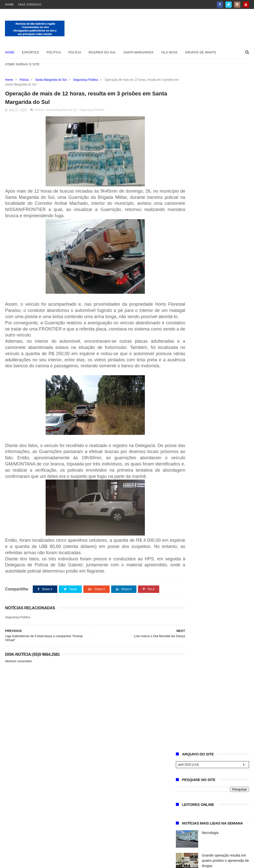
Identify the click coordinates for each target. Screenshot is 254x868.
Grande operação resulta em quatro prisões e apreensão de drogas (225, 196)
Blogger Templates (21, 862)
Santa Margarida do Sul (51, 80)
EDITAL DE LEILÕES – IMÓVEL (201, 236)
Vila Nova (169, 52)
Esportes (30, 52)
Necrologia (210, 168)
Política (54, 52)
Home (9, 4)
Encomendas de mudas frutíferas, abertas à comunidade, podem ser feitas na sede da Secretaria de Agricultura (212, 314)
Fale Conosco (30, 4)
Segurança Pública (86, 80)
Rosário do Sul (102, 52)
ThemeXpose (66, 862)
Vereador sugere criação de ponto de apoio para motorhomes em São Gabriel (224, 218)
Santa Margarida (139, 52)
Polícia (75, 52)
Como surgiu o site (22, 64)
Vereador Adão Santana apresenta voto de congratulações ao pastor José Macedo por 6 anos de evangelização (210, 283)
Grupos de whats (201, 52)
